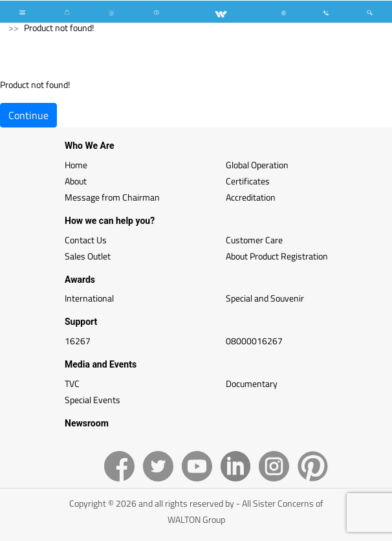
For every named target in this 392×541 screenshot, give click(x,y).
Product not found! (59, 28)
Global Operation (257, 165)
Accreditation (251, 197)
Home (76, 165)
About (76, 181)
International (89, 298)
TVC (72, 383)
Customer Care (254, 240)
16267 (78, 341)
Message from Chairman (112, 197)
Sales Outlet (88, 256)
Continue (28, 115)
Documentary (252, 383)
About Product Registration (277, 256)
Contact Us (86, 240)
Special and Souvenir (265, 298)
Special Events (93, 400)
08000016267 (254, 341)
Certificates (248, 181)
